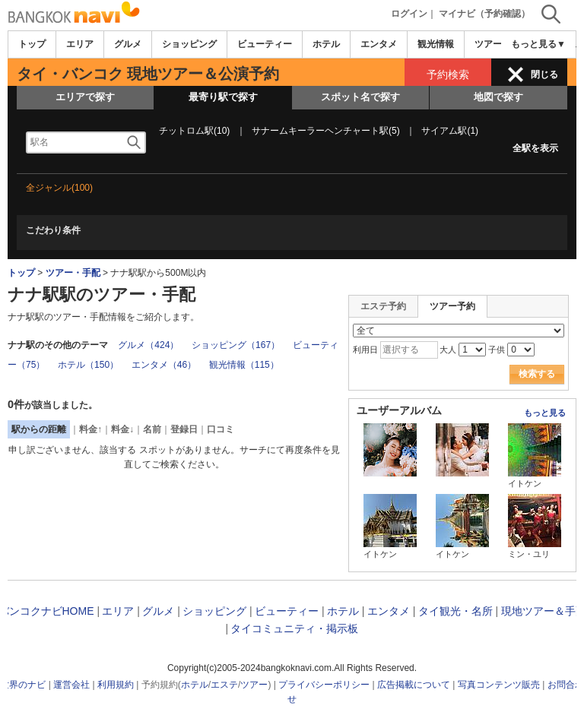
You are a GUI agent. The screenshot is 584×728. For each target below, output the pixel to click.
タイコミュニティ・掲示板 (294, 628)
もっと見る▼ (538, 44)
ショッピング (189, 44)
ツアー (254, 685)
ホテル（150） (88, 365)
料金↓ (122, 429)
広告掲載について (414, 685)
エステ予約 (383, 306)
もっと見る (545, 413)
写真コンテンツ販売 (499, 685)
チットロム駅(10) (194, 131)
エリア (80, 44)
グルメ (128, 44)
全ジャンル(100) (59, 188)
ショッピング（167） (236, 345)
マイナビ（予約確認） (484, 14)
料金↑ (90, 429)
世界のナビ (23, 685)
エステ (224, 685)
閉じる (544, 74)
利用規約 (116, 685)
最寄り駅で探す (223, 97)
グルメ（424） (148, 345)
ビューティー (265, 44)
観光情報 (436, 44)
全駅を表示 (535, 148)
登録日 (184, 429)
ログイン (409, 14)
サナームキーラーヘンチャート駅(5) (326, 131)
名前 (152, 429)
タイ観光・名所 (455, 611)
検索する (537, 374)
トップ (32, 44)
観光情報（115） (244, 365)
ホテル (326, 44)
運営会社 (71, 685)
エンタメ (379, 44)
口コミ (221, 429)
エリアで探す (85, 97)
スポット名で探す (360, 97)
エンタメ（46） (164, 365)
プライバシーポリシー (324, 685)
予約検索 (448, 74)
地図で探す (498, 97)
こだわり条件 (53, 230)
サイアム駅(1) (450, 131)
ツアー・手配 (73, 273)
